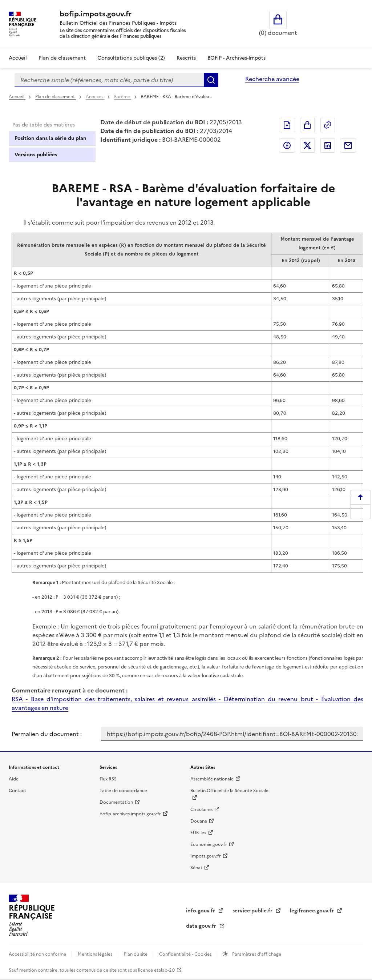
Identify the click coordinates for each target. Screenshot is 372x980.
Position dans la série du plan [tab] (50, 138)
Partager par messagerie (348, 145)
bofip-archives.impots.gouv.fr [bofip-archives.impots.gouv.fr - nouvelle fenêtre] (130, 814)
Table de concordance (123, 791)
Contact (17, 791)
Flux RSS (108, 779)
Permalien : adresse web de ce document (328, 125)
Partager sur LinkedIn (328, 145)
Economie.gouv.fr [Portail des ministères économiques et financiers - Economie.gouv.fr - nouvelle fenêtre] (209, 844)
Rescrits (186, 58)
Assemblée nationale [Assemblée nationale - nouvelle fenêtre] (212, 779)
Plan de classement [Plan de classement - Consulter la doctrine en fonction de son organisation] (62, 58)
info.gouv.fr (201, 911)
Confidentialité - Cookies (186, 954)
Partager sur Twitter (307, 145)
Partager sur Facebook (287, 145)
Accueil (18, 58)
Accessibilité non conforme (38, 954)
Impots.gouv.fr (206, 856)
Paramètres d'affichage (256, 954)
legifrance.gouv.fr (313, 911)
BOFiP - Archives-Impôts (236, 58)
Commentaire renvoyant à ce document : (70, 690)
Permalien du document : (47, 734)
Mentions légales (96, 954)
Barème (123, 97)
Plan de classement (56, 97)
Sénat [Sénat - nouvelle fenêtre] (196, 868)
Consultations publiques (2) (131, 58)
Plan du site (136, 954)
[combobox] (109, 80)
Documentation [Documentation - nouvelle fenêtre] (116, 802)
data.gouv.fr (202, 926)
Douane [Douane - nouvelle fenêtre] (199, 821)
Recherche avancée (272, 79)
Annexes (95, 97)
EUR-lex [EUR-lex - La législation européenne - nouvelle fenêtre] (198, 833)
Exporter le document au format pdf (287, 125)
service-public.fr (253, 911)
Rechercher (211, 80)
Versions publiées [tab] (36, 155)
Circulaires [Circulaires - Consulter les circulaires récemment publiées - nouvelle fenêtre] (201, 810)
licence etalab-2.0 (156, 970)
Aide (14, 779)
